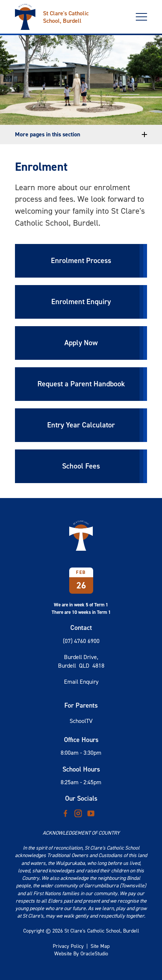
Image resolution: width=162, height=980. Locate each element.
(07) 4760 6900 (81, 641)
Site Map (100, 946)
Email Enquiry (81, 682)
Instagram (78, 812)
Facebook (65, 812)
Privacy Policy (68, 946)
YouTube (91, 811)
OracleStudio (94, 954)
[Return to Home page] (67, 14)
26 (81, 585)
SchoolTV (81, 721)
